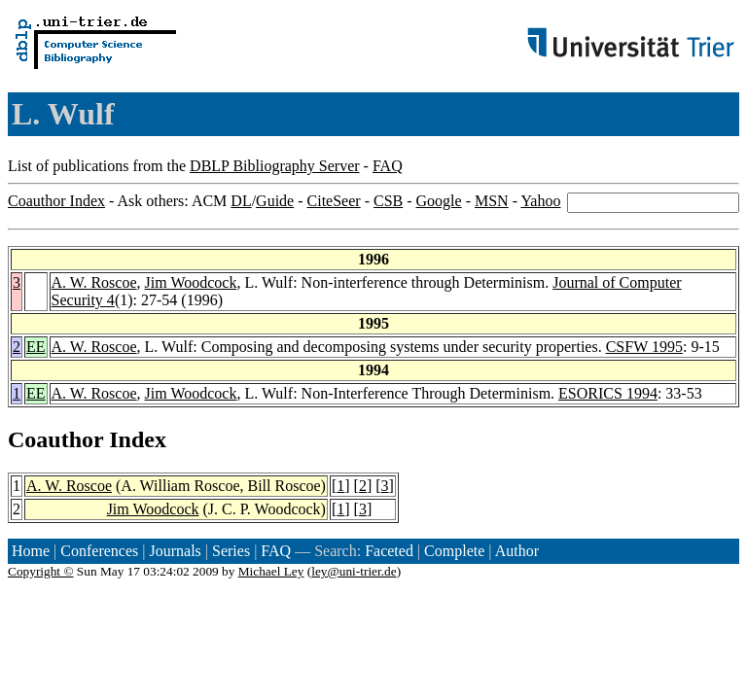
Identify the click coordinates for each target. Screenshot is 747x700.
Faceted (389, 551)
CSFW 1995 (644, 347)
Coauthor (55, 439)
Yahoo (540, 201)
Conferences (99, 551)
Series (231, 551)
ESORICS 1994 (608, 393)
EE (36, 347)
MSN (492, 201)
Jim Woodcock (191, 282)
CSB (388, 201)
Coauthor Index (56, 201)
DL (241, 201)
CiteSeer (334, 201)
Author (517, 551)
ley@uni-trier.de (354, 571)
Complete (454, 551)
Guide (275, 201)
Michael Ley (271, 571)
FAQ (388, 166)
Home (31, 551)
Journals (175, 551)
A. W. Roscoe (94, 282)
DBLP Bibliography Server (275, 166)
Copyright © (41, 571)
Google (439, 201)
